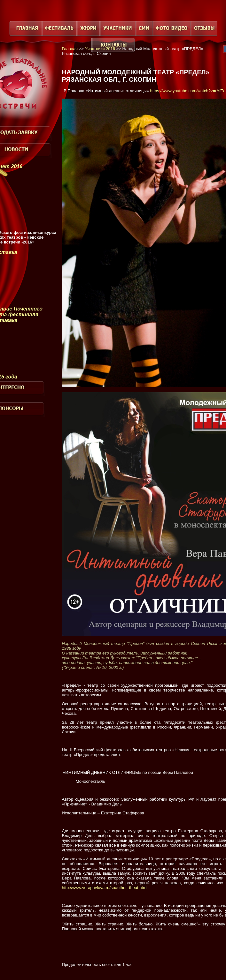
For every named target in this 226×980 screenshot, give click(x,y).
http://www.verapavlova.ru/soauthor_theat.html (105, 888)
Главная (70, 49)
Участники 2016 (100, 49)
